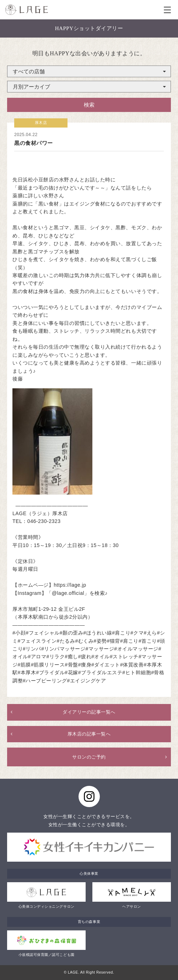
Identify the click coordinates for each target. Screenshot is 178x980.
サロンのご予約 (89, 757)
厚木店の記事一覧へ (89, 734)
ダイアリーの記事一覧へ (89, 712)
